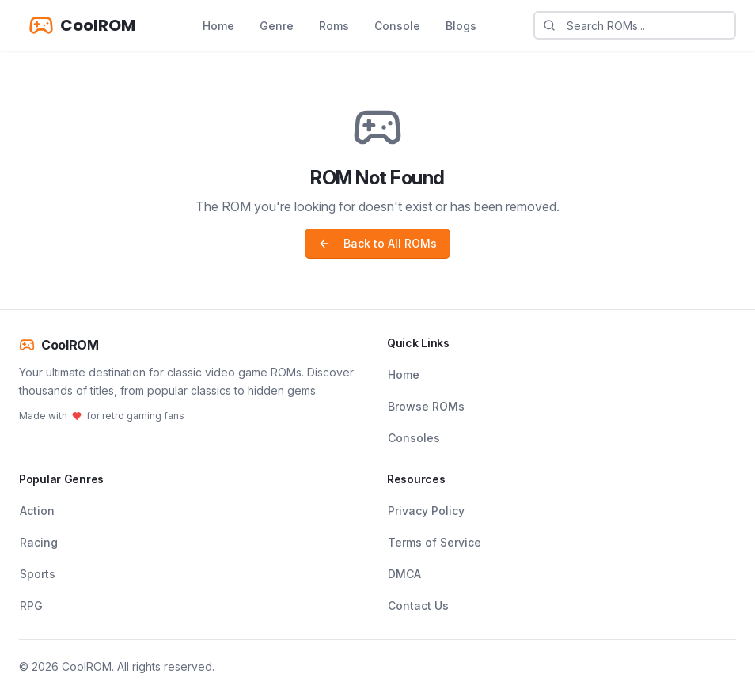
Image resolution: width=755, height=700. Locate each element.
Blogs (461, 26)
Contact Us (418, 605)
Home (218, 26)
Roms (334, 26)
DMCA (404, 574)
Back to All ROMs (377, 243)
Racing (39, 542)
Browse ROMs (426, 406)
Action (37, 511)
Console (397, 26)
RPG (31, 605)
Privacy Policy (426, 511)
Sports (38, 574)
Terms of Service (434, 542)
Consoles (414, 438)
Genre (277, 26)
